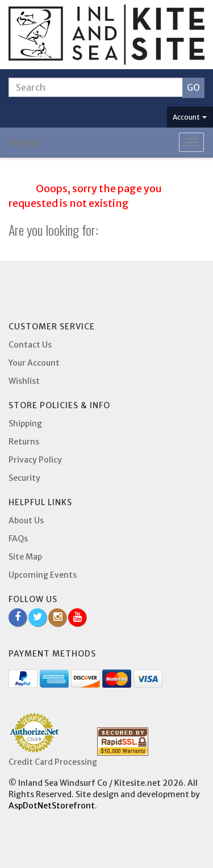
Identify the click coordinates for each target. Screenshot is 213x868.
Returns (24, 442)
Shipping (25, 424)
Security (24, 478)
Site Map (25, 557)
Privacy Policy (35, 460)
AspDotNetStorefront (52, 806)
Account (190, 117)
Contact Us (30, 345)
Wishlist (24, 381)
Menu (25, 142)
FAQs (18, 539)
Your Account (34, 363)
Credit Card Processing (53, 762)
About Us (26, 520)
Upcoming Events (43, 575)
